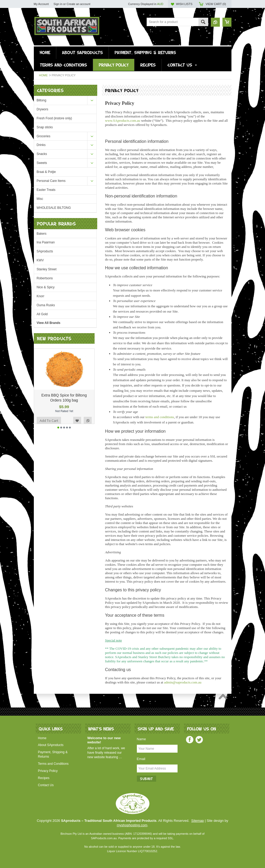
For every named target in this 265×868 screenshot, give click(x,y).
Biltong (42, 100)
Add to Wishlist (77, 424)
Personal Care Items (51, 181)
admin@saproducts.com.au (183, 682)
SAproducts (45, 251)
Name (141, 739)
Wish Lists (184, 4)
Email (141, 759)
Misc (40, 199)
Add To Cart (49, 424)
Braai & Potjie (46, 172)
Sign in (58, 4)
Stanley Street (47, 269)
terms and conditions (160, 417)
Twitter (199, 740)
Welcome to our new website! (104, 740)
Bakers (42, 234)
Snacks (42, 154)
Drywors (43, 109)
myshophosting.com (132, 825)
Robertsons (45, 278)
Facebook (190, 740)
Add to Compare (88, 424)
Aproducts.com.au (123, 121)
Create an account (78, 4)
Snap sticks (45, 127)
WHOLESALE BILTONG (54, 208)
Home (43, 75)
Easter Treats (46, 190)
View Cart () (216, 4)
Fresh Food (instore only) (54, 118)
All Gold (42, 314)
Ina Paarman (46, 242)
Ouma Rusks (46, 305)
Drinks (41, 145)
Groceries (44, 136)
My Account (41, 4)
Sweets (42, 163)
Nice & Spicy (46, 287)
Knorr (41, 296)
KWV (40, 260)
